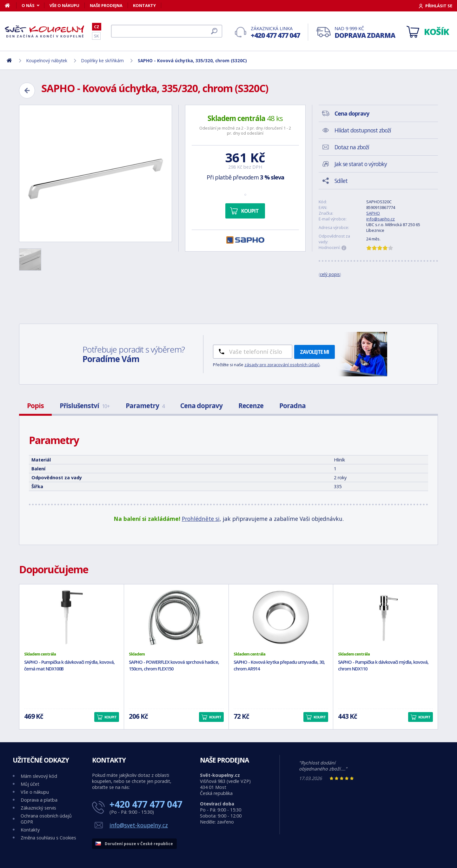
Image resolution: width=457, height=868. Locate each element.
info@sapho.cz (381, 219)
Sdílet (341, 181)
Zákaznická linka (275, 33)
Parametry (145, 406)
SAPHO (373, 213)
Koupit (250, 211)
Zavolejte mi (315, 352)
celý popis (330, 274)
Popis (35, 406)
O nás (28, 5)
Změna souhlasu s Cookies (48, 838)
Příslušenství (85, 406)
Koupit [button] (110, 717)
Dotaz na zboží (352, 147)
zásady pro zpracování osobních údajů (282, 365)
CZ (97, 27)
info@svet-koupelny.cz (139, 825)
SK (96, 36)
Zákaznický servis (38, 808)
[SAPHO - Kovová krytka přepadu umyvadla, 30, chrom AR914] (281, 618)
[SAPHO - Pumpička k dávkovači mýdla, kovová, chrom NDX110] (385, 618)
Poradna (292, 406)
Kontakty (144, 5)
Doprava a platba (39, 800)
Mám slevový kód (39, 776)
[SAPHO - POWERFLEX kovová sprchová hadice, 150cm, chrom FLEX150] (176, 618)
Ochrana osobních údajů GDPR (46, 819)
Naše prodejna (106, 5)
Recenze (251, 406)
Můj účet (30, 784)
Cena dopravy (201, 406)
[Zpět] (27, 91)
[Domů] (11, 5)
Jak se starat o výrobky (361, 164)
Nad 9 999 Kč (365, 33)
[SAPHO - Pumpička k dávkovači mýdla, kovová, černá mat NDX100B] (72, 618)
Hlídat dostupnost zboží (363, 130)
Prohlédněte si (201, 519)
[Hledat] (167, 31)
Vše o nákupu (64, 5)
